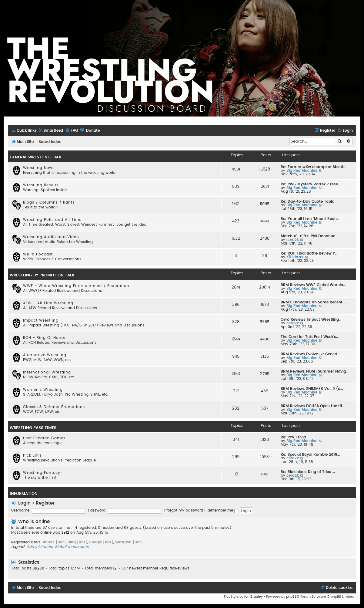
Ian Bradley (254, 597)
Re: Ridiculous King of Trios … (308, 472)
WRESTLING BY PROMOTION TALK (42, 275)
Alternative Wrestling (45, 355)
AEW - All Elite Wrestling (48, 303)
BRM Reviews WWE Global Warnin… (313, 285)
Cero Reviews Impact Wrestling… (311, 319)
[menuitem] (51, 131)
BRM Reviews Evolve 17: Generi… (310, 354)
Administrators (40, 547)
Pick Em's (32, 455)
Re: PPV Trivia (293, 437)
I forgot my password (184, 510)
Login (24, 503)
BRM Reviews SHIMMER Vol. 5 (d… (312, 389)
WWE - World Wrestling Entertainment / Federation (76, 286)
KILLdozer (295, 257)
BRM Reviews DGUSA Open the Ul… (312, 406)
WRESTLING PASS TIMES (33, 428)
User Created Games (44, 438)
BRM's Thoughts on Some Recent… (313, 302)
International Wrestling (47, 372)
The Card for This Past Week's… (310, 337)
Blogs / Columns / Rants (49, 202)
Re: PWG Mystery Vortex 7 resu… (311, 184)
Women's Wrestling (43, 390)
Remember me (222, 510)
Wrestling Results (41, 185)
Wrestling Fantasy (42, 473)
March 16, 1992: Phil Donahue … (310, 236)
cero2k (293, 240)
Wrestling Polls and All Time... (54, 220)
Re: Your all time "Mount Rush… (310, 219)
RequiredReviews (174, 568)
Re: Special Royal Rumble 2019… (310, 454)
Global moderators (72, 547)
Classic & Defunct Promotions (54, 407)
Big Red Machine (302, 171)
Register (45, 503)
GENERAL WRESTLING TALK (36, 157)
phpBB (291, 597)
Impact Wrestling (41, 320)
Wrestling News (39, 168)
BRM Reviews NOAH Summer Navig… (314, 371)
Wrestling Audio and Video (51, 237)
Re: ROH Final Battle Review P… (309, 253)
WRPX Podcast (38, 254)
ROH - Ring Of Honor (44, 338)
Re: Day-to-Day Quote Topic (307, 201)
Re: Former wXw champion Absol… (313, 167)
